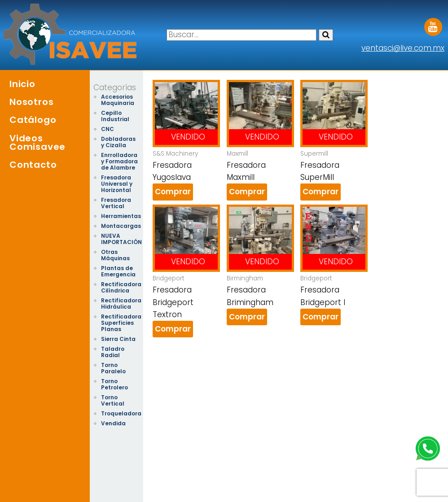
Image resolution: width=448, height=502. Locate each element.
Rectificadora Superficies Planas (121, 323)
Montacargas (121, 226)
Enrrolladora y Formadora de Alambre (119, 161)
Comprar (173, 192)
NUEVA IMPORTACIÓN (121, 239)
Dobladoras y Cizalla (118, 142)
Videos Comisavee (37, 142)
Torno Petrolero (114, 384)
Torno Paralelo (113, 368)
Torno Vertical (113, 400)
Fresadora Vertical (116, 203)
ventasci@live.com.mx (403, 48)
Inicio (22, 84)
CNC (108, 129)
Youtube (433, 24)
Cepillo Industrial (115, 116)
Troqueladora (121, 413)
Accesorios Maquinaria (118, 100)
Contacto (33, 165)
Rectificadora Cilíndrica (121, 287)
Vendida (113, 423)
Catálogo (33, 120)
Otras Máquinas (115, 255)
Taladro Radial (113, 352)
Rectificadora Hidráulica (121, 303)
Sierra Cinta (118, 339)
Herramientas (121, 216)
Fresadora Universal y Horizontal (117, 184)
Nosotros (31, 102)
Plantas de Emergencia (118, 271)
